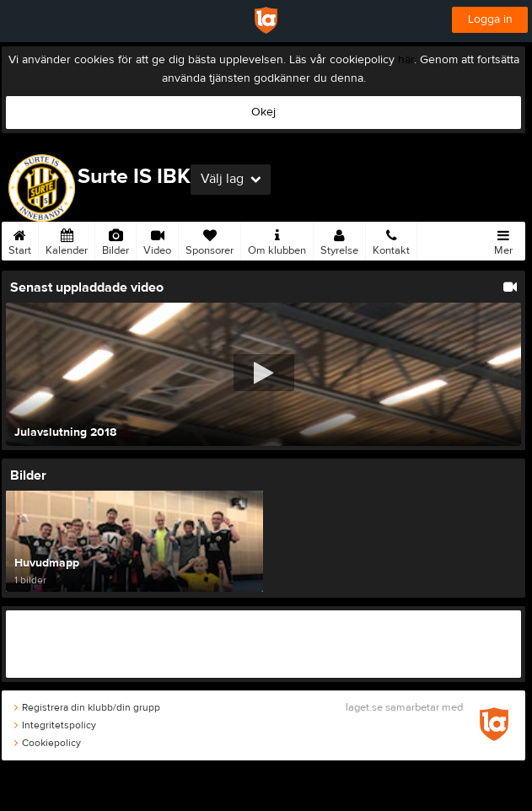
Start (20, 239)
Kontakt (391, 239)
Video (157, 239)
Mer (503, 239)
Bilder (116, 239)
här (406, 60)
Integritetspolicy (55, 725)
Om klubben (277, 239)
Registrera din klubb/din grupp (87, 707)
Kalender (67, 239)
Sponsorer (210, 239)
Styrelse (339, 239)
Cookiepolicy (48, 743)
